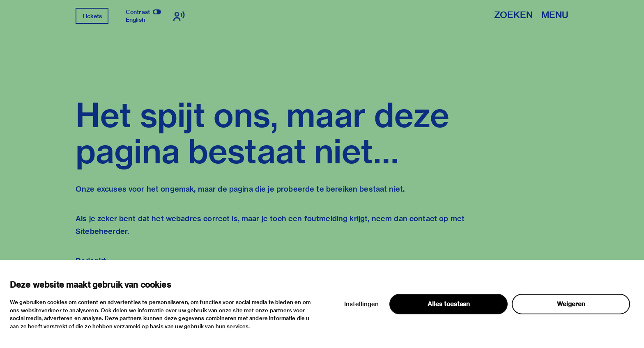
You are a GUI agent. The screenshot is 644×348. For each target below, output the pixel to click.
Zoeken (513, 15)
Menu (555, 15)
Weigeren (571, 304)
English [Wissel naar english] (135, 20)
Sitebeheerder (101, 231)
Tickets (92, 16)
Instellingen (361, 304)
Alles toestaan (449, 304)
